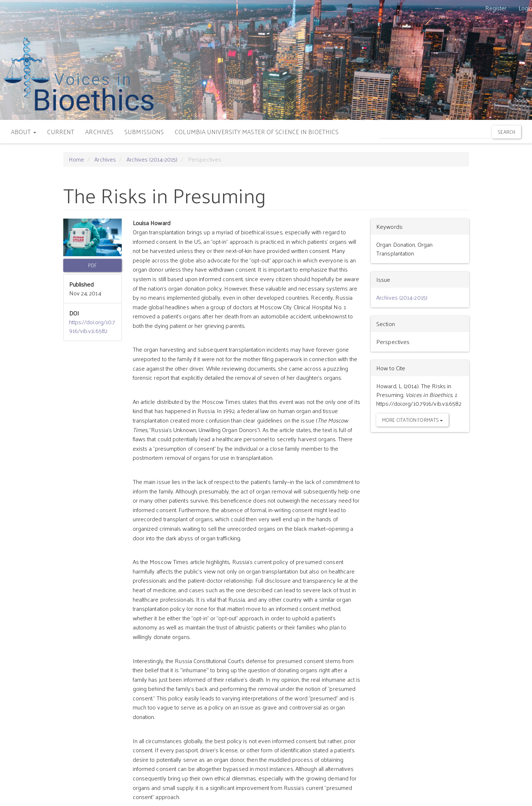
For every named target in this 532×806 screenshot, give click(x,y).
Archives (105, 159)
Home (76, 159)
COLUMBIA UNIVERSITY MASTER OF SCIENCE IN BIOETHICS (257, 132)
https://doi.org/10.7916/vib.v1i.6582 (92, 326)
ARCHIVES (99, 132)
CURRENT (61, 132)
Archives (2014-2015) (152, 159)
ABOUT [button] (24, 132)
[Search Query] (435, 132)
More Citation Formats (412, 420)
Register (496, 8)
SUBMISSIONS (144, 132)
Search (506, 132)
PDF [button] (92, 265)
